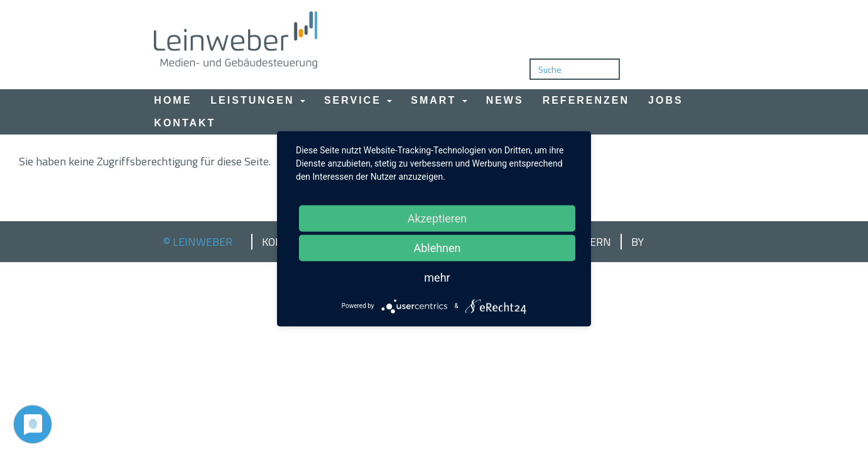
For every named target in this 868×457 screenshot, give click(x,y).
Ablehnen (437, 247)
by (637, 242)
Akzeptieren (437, 218)
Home (173, 100)
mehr (437, 277)
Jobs (666, 100)
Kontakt (185, 123)
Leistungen (258, 100)
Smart (439, 100)
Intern (591, 242)
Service (358, 100)
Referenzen (586, 100)
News (505, 100)
